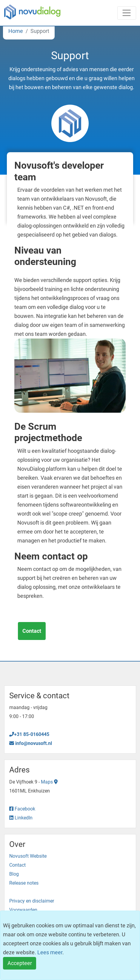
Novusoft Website (28, 856)
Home (16, 31)
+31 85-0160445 (29, 734)
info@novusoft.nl (31, 743)
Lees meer (50, 952)
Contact (32, 631)
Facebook (22, 809)
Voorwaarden (23, 910)
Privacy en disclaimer (32, 901)
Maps (49, 782)
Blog (14, 874)
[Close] (20, 963)
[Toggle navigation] (127, 13)
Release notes (24, 883)
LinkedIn (21, 818)
